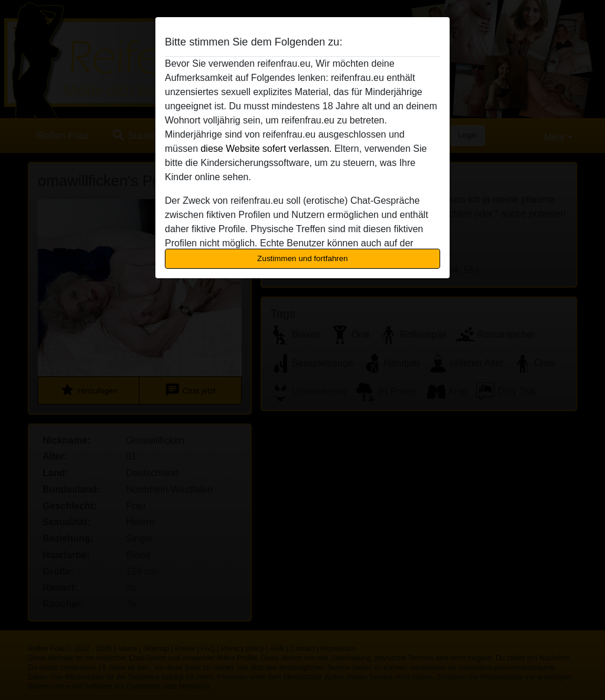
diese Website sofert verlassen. (266, 149)
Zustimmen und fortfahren (302, 258)
